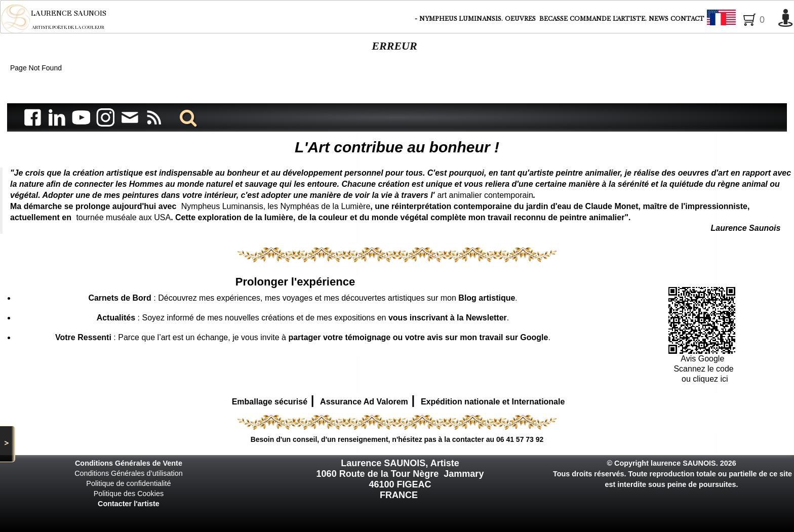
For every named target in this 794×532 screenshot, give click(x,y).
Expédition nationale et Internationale (493, 402)
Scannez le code (703, 369)
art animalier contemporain (485, 195)
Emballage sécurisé (270, 402)
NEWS (659, 19)
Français (740, 19)
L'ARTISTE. (630, 19)
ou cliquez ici (704, 379)
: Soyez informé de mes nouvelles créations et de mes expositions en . (303, 318)
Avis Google (703, 359)
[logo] (61, 19)
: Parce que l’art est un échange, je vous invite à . (303, 337)
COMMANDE (590, 19)
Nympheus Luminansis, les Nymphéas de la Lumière (276, 206)
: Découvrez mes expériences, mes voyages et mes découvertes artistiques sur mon (302, 298)
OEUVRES (521, 19)
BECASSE (553, 19)
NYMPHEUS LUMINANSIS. (461, 19)
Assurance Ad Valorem (364, 402)
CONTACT (687, 19)
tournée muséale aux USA (123, 217)
